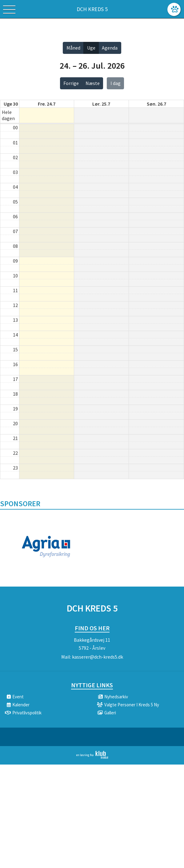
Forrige (71, 83)
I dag (116, 83)
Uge (91, 48)
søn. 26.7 (156, 104)
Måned (73, 48)
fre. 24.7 (47, 104)
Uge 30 (11, 104)
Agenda (110, 48)
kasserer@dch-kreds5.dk (98, 657)
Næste (93, 83)
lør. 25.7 (101, 104)
